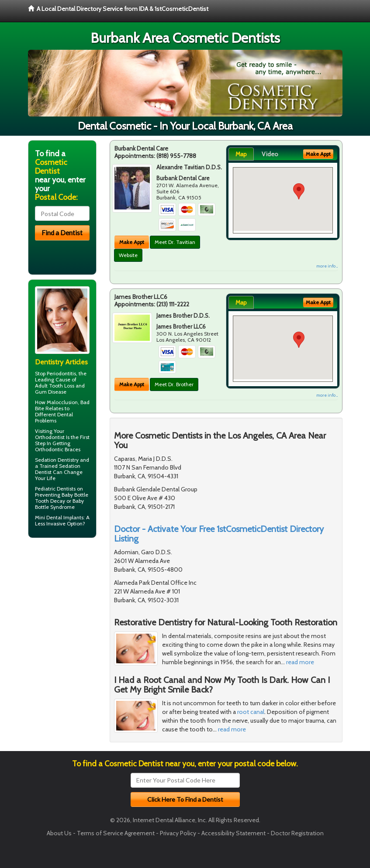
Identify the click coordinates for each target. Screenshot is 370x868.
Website (128, 255)
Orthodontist (50, 437)
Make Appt (132, 242)
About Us (59, 833)
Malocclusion (62, 402)
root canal (251, 712)
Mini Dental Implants (59, 517)
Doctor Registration (297, 833)
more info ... (327, 266)
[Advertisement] (73, 612)
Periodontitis (61, 373)
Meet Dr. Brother (174, 384)
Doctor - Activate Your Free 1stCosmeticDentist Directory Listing (219, 534)
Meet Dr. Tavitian (175, 242)
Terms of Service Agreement (116, 833)
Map (241, 154)
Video (270, 154)
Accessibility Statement (233, 833)
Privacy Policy (178, 833)
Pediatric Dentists (55, 489)
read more (300, 662)
